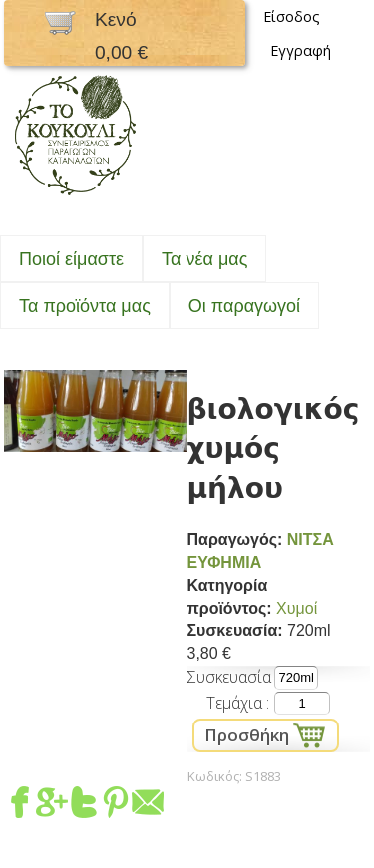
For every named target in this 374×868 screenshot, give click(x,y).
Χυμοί (297, 608)
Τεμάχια (236, 703)
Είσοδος (292, 16)
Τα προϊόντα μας (85, 306)
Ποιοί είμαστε (71, 259)
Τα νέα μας (204, 259)
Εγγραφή (301, 50)
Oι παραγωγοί (244, 306)
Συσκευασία (229, 677)
